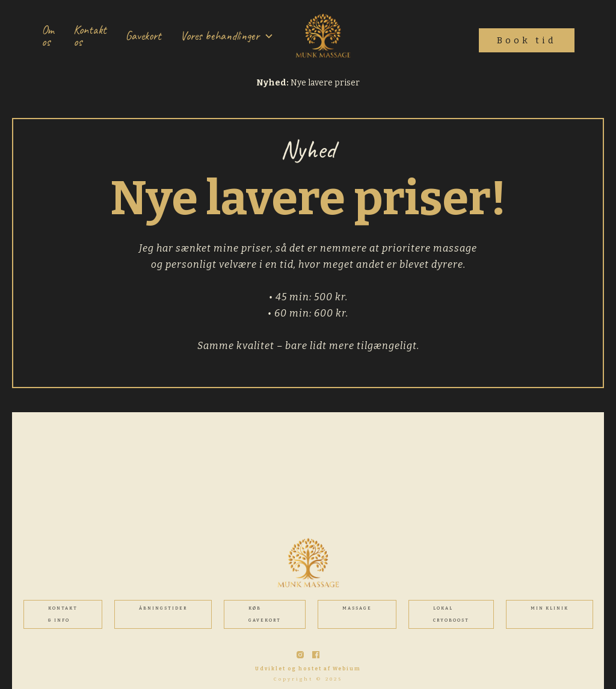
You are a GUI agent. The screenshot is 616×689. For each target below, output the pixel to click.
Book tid (527, 40)
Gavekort (143, 36)
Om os (48, 36)
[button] (227, 36)
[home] (323, 36)
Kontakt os (90, 36)
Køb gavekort (265, 614)
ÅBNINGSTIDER (163, 608)
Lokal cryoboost (451, 614)
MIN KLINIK (550, 608)
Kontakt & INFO (63, 614)
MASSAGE (357, 608)
